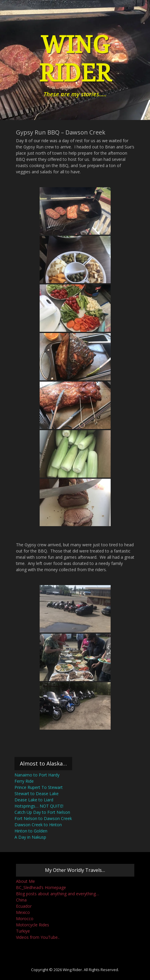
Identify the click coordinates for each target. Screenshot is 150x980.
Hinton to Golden (31, 831)
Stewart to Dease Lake (37, 794)
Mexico (23, 912)
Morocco (25, 919)
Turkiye (23, 931)
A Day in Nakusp (30, 837)
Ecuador (24, 906)
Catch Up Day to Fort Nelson (42, 812)
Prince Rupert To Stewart (39, 787)
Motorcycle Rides (33, 925)
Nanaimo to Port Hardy (37, 775)
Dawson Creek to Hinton (38, 825)
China (21, 900)
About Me (25, 881)
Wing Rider (72, 970)
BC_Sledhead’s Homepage (41, 887)
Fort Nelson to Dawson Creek (43, 818)
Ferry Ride (24, 781)
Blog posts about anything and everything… (58, 894)
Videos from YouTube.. (38, 937)
